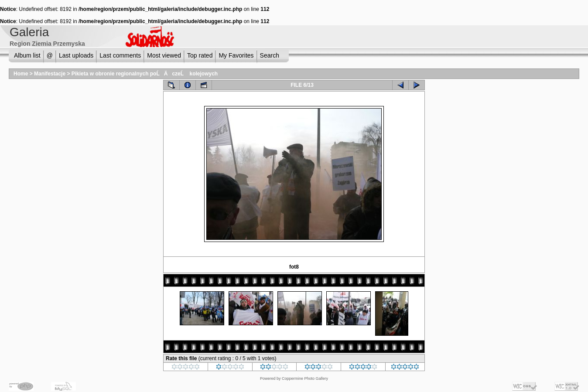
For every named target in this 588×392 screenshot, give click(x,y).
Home (21, 74)
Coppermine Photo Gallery (305, 378)
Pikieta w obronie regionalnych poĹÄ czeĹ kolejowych (145, 74)
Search (270, 55)
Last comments (120, 55)
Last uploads (76, 55)
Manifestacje (50, 74)
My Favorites (236, 55)
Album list (27, 55)
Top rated (200, 55)
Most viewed (164, 55)
